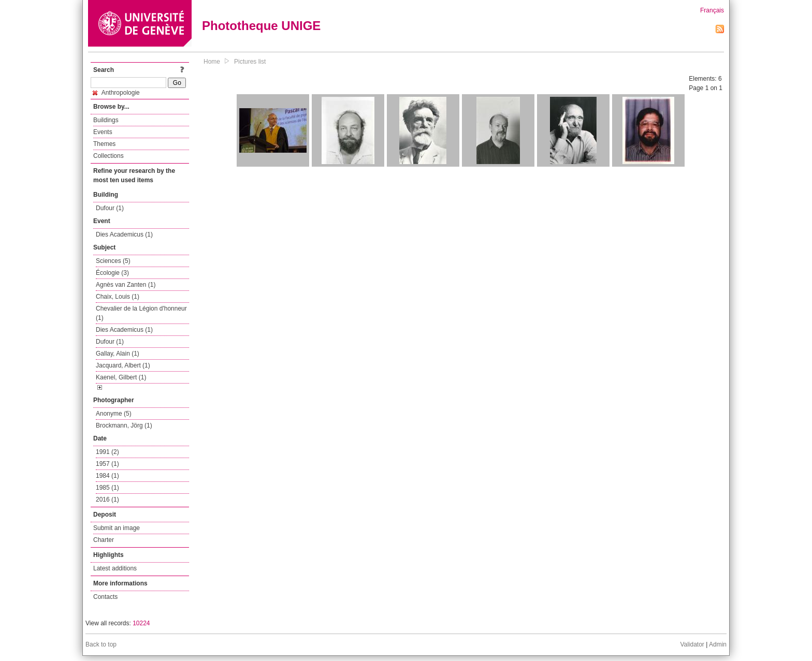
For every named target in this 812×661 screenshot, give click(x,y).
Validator (692, 644)
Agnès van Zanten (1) (126, 285)
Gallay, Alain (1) (118, 354)
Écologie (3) (112, 273)
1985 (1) (107, 488)
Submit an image (117, 528)
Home (212, 62)
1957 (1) (107, 464)
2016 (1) (107, 500)
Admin (718, 644)
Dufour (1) (110, 208)
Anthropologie (116, 93)
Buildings (106, 120)
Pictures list (250, 62)
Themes (104, 144)
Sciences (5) (113, 261)
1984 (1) (107, 476)
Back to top (101, 644)
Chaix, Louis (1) (118, 297)
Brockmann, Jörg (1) (124, 425)
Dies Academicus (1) (124, 234)
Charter (104, 540)
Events (103, 132)
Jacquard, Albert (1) (123, 365)
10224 (141, 623)
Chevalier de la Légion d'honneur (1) (141, 313)
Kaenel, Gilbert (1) (121, 377)
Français (712, 10)
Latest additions (115, 568)
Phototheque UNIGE (261, 26)
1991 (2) (107, 452)
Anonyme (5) (114, 414)
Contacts (105, 597)
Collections (108, 156)
